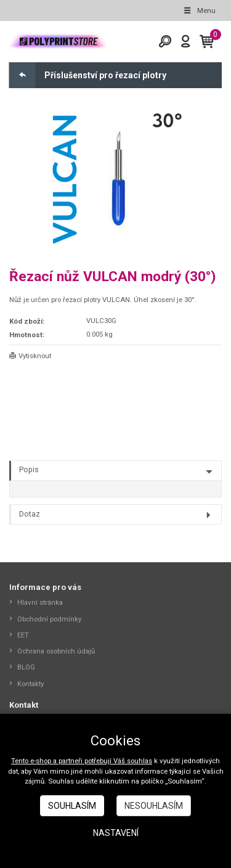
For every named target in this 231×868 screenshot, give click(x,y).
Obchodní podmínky (49, 619)
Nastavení (116, 833)
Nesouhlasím (154, 806)
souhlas (140, 761)
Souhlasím (72, 806)
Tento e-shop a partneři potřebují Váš (69, 761)
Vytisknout (35, 356)
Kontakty (30, 684)
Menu (199, 10)
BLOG (26, 667)
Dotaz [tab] (30, 514)
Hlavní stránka (40, 602)
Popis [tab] (29, 470)
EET (23, 635)
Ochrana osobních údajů (56, 651)
